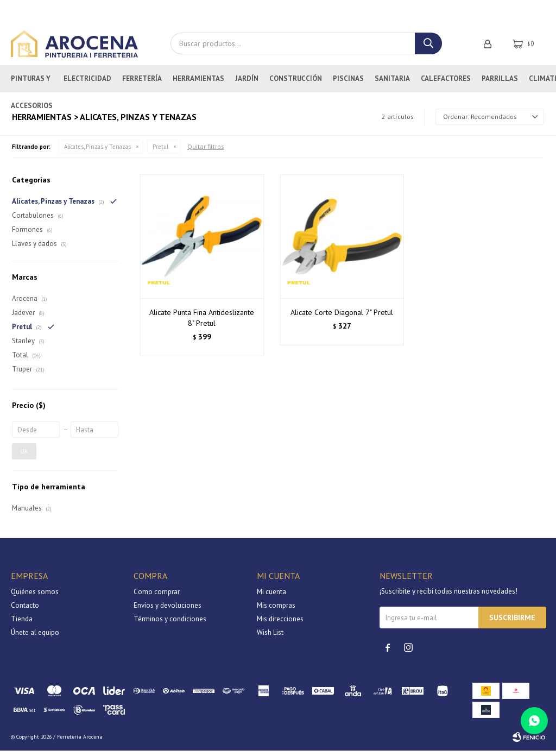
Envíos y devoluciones (168, 611)
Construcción (296, 84)
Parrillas (500, 84)
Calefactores (446, 84)
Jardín (247, 84)
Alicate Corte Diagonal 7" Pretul (342, 318)
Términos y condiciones (170, 624)
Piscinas (348, 84)
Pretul (160, 152)
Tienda (22, 624)
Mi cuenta (271, 597)
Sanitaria (392, 84)
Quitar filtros (206, 152)
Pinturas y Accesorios (32, 89)
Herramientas (198, 84)
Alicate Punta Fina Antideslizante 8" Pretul (202, 323)
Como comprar (157, 597)
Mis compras (276, 611)
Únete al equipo (35, 638)
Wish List (270, 638)
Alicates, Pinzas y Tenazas (97, 152)
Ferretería (142, 84)
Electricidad (87, 84)
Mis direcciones (280, 624)
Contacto (25, 611)
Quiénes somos (35, 597)
